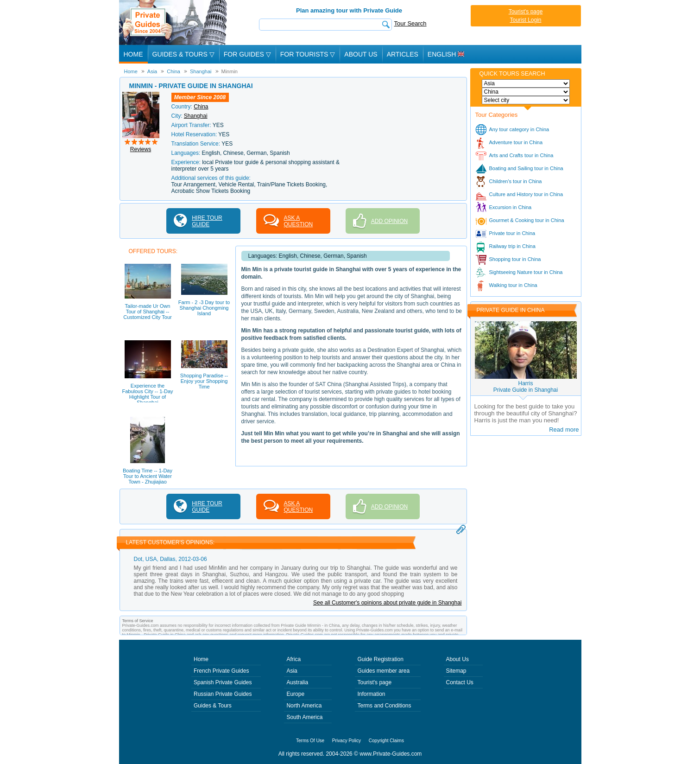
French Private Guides (221, 671)
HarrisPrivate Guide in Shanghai (526, 387)
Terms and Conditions (384, 706)
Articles (403, 54)
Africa (293, 659)
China (201, 107)
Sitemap (456, 671)
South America (304, 717)
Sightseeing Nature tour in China (526, 272)
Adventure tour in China (516, 142)
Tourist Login (525, 20)
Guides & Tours (213, 706)
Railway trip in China (512, 246)
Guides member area (383, 671)
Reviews (141, 149)
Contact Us (460, 682)
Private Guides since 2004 (174, 22)
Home (133, 54)
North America (304, 706)
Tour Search (410, 23)
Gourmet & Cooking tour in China (527, 220)
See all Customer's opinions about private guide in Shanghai (388, 603)
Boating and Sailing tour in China (526, 168)
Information (371, 694)
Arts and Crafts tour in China (521, 155)
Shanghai (196, 116)
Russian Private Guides (223, 694)
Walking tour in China (513, 285)
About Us (361, 54)
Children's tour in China (516, 181)
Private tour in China (512, 233)
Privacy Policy (347, 741)
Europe (295, 694)
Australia (297, 682)
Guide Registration (380, 659)
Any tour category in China (519, 129)
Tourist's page (526, 12)
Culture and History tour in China (526, 194)
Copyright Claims (386, 741)
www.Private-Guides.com (391, 754)
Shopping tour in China (515, 259)
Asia (292, 671)
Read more (564, 430)
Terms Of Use (310, 741)
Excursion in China (511, 207)
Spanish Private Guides (223, 682)
